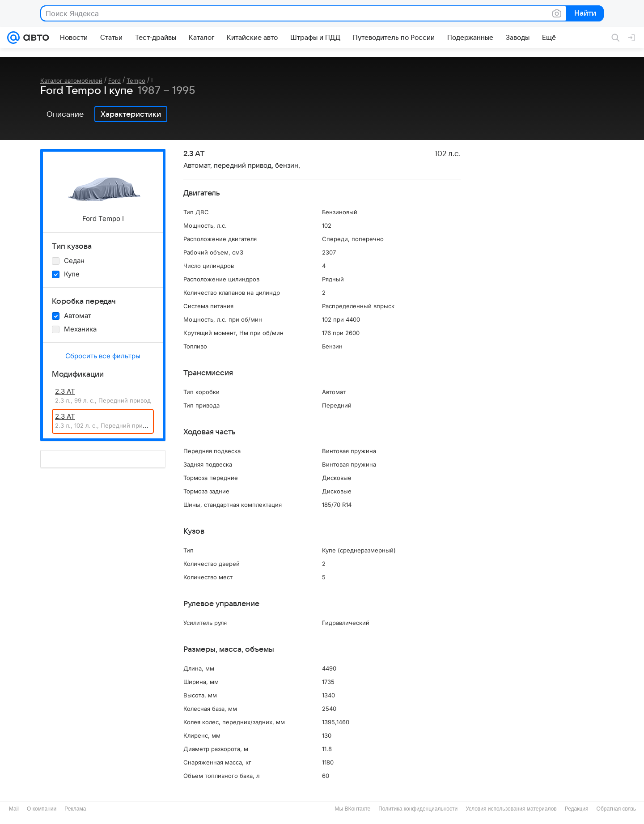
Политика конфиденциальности (418, 809)
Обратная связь (616, 809)
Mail (14, 809)
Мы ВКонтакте (352, 809)
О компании (42, 809)
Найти (584, 14)
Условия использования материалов (511, 809)
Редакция (577, 809)
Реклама (75, 809)
